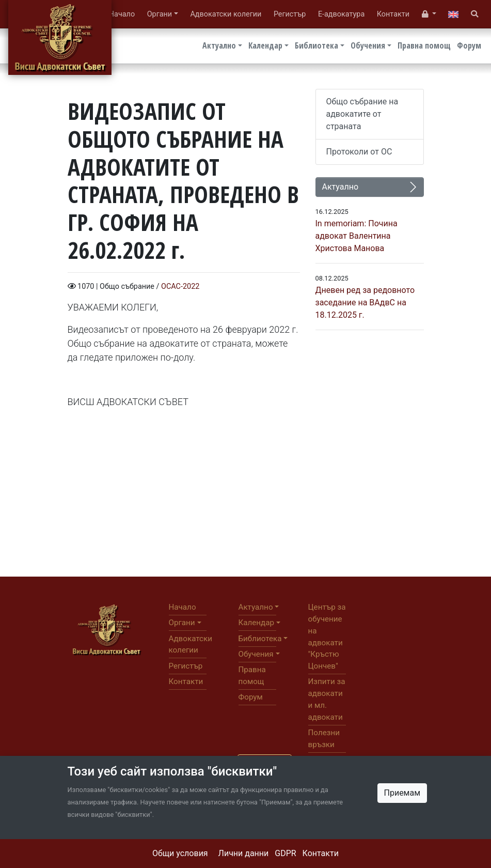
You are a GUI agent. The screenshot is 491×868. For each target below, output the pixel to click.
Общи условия (180, 853)
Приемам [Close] (402, 793)
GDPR (285, 853)
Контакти (321, 853)
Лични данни (244, 853)
